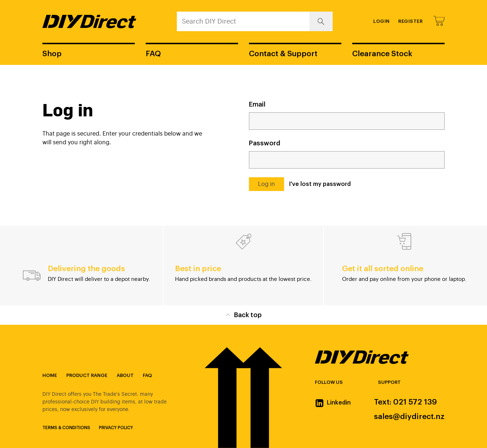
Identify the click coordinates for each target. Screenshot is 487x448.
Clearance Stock (382, 54)
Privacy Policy (116, 428)
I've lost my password (320, 184)
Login (382, 21)
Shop (52, 54)
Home (50, 375)
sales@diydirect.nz (409, 417)
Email (257, 104)
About (125, 375)
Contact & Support (283, 54)
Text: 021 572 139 (405, 402)
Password (265, 143)
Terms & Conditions (66, 428)
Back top (243, 314)
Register (410, 21)
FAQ (153, 54)
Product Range (87, 375)
